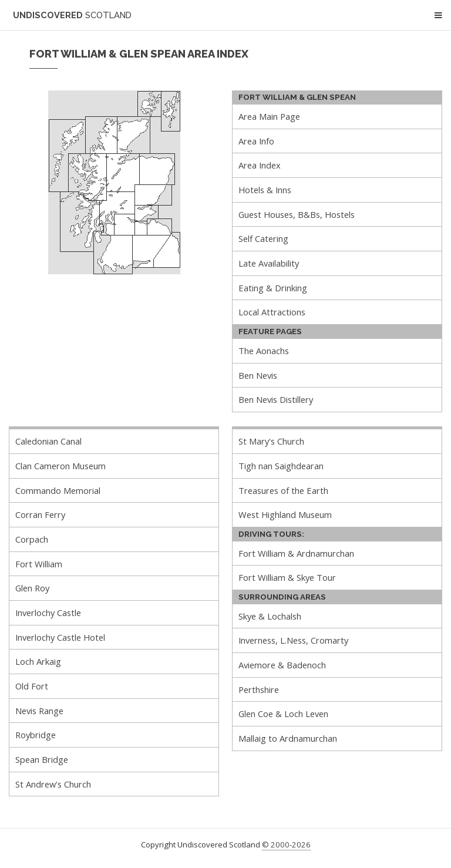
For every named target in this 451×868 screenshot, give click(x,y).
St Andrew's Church (53, 784)
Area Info (256, 141)
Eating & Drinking (273, 288)
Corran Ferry (40, 514)
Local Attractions (272, 312)
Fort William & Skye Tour (287, 577)
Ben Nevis (258, 375)
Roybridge (36, 735)
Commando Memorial (58, 490)
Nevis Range (39, 711)
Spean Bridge (42, 759)
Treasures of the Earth (283, 490)
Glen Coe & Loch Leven (283, 714)
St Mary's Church (271, 441)
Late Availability (269, 263)
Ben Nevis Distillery (276, 399)
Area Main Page (269, 116)
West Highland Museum (285, 514)
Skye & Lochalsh (270, 616)
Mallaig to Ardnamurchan (288, 738)
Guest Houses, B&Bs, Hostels (297, 214)
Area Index (260, 165)
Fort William (39, 564)
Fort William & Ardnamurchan (296, 553)
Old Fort (32, 686)
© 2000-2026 (286, 845)
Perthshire (259, 689)
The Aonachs (264, 351)
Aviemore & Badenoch (282, 665)
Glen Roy (32, 588)
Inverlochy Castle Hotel (60, 637)
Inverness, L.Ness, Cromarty (293, 640)
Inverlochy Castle (48, 613)
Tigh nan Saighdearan (281, 466)
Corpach (32, 539)
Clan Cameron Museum (60, 466)
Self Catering (263, 238)
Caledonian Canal (48, 441)
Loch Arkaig (38, 661)
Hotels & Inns (265, 190)
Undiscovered (72, 15)
